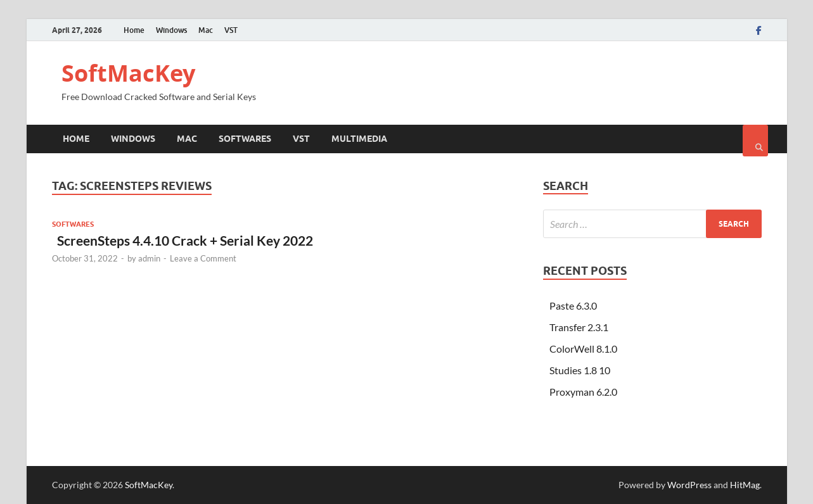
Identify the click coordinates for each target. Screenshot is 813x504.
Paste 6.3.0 (573, 306)
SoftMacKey (128, 73)
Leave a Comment (203, 258)
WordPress (689, 485)
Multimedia (359, 139)
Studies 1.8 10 (580, 370)
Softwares (245, 139)
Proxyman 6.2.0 (583, 392)
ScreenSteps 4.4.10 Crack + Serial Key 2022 (182, 240)
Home (134, 30)
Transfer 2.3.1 (579, 327)
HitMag (745, 485)
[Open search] (755, 141)
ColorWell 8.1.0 (583, 349)
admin (149, 258)
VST (231, 30)
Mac (206, 30)
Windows (171, 30)
